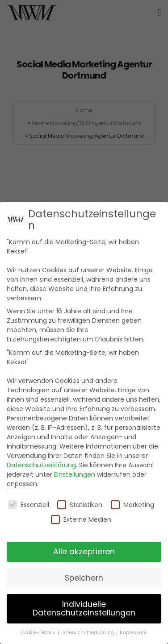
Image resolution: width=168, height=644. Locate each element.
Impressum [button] (133, 633)
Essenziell (29, 505)
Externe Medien (81, 519)
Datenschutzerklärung (41, 465)
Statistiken (80, 505)
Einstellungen (75, 474)
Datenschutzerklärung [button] (88, 633)
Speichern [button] (84, 578)
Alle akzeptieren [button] (84, 552)
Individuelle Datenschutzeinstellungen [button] (84, 609)
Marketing (132, 505)
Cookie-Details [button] (39, 633)
